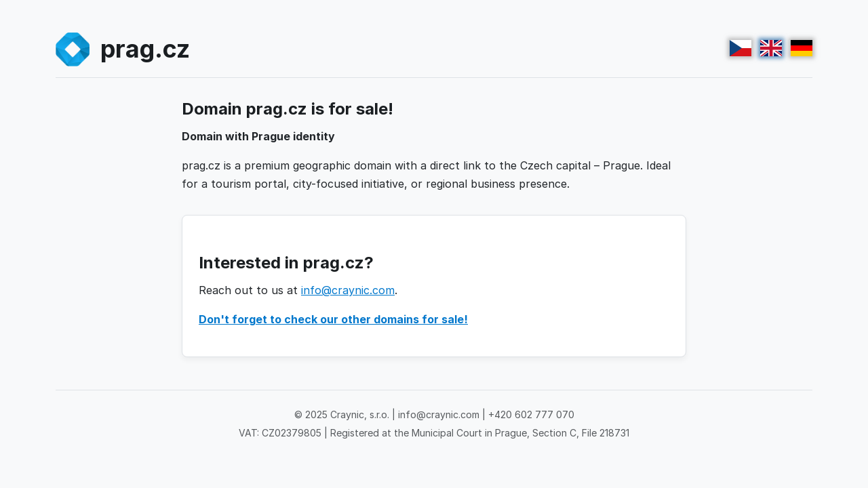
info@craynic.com (348, 290)
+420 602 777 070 (531, 414)
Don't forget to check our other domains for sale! (333, 319)
